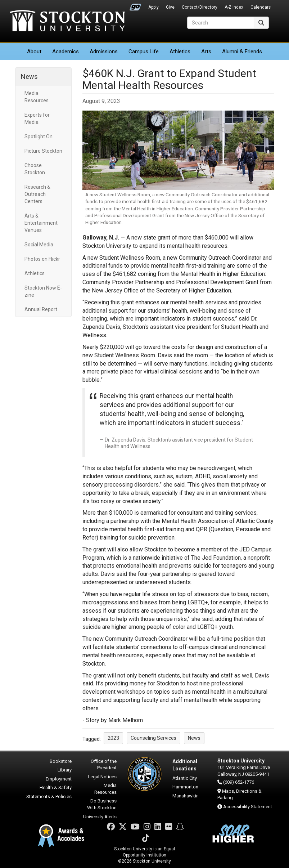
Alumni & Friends (242, 52)
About (34, 52)
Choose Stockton (35, 169)
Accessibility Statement (248, 807)
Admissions (104, 52)
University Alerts (100, 817)
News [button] (194, 738)
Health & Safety (56, 788)
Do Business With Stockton (102, 804)
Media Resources (37, 97)
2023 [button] (113, 738)
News (29, 77)
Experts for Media (37, 118)
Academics (66, 52)
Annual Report (41, 309)
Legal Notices (102, 777)
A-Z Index (234, 7)
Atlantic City (185, 778)
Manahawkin (186, 796)
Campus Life (144, 52)
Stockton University (67, 22)
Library (65, 770)
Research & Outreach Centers (37, 194)
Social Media (39, 245)
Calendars (261, 7)
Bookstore (61, 761)
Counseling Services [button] (153, 738)
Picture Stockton (43, 151)
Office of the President (104, 765)
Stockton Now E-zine (43, 291)
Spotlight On (39, 137)
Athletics (180, 52)
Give (170, 7)
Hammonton (185, 787)
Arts (206, 52)
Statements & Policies (49, 797)
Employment (59, 779)
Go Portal (135, 5)
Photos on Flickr (42, 259)
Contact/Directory (200, 7)
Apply (153, 7)
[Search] (221, 23)
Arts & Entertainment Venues (41, 223)
